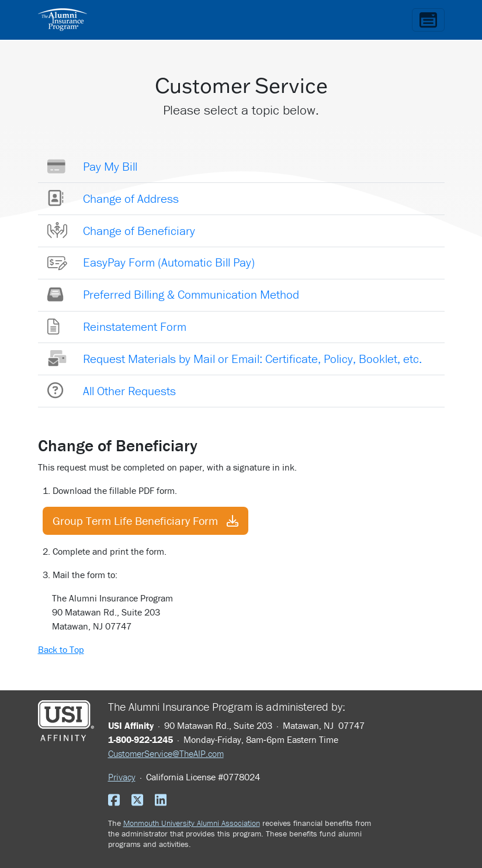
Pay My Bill (110, 167)
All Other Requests (129, 391)
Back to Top (61, 649)
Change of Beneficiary (139, 231)
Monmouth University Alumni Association (192, 823)
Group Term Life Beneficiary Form (145, 521)
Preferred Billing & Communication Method (191, 295)
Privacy (122, 777)
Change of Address (131, 199)
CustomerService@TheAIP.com (166, 753)
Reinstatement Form (135, 327)
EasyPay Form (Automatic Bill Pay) (169, 262)
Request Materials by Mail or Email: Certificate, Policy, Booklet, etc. (252, 359)
